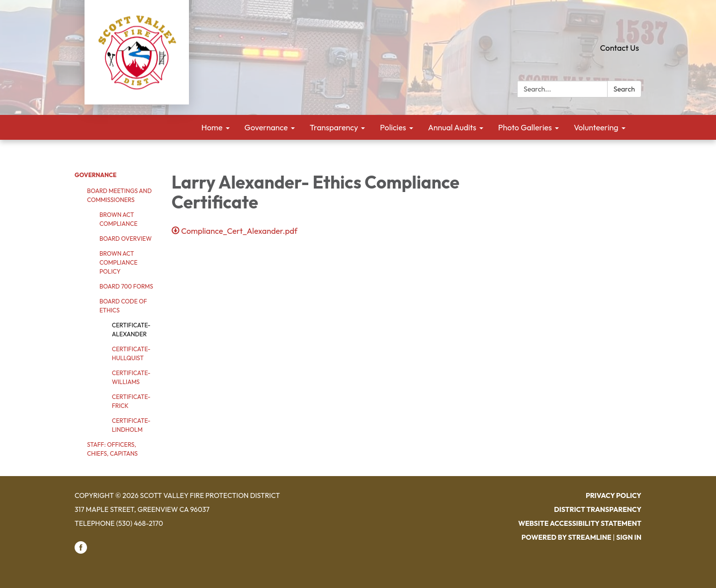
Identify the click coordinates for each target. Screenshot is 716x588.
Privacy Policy (614, 495)
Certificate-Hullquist (131, 353)
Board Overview (126, 239)
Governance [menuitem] (266, 127)
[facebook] (81, 551)
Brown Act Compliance (119, 219)
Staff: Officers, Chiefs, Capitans (112, 449)
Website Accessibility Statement (580, 523)
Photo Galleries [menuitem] (525, 127)
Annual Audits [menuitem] (452, 127)
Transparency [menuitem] (334, 127)
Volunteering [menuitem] (596, 127)
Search (624, 89)
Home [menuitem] (212, 127)
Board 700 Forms (126, 286)
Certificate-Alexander (131, 330)
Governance (95, 175)
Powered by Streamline (567, 537)
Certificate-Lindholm (131, 425)
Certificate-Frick (131, 401)
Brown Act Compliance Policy (119, 262)
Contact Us (620, 48)
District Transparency (598, 509)
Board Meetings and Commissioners (119, 195)
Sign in (629, 537)
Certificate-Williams (131, 377)
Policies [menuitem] (393, 127)
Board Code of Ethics (123, 306)
